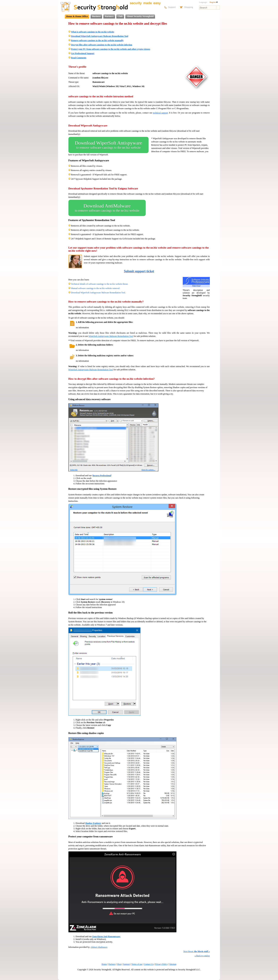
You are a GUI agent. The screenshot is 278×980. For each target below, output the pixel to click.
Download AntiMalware (107, 208)
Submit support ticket (139, 271)
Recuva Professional (102, 476)
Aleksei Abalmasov (99, 947)
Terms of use (137, 964)
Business (96, 16)
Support (126, 964)
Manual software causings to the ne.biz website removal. (96, 288)
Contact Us (149, 964)
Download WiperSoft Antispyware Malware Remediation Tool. (98, 293)
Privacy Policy (162, 964)
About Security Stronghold (140, 16)
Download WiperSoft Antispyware (108, 145)
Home (104, 964)
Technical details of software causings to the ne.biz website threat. (99, 284)
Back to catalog (202, 956)
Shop (119, 964)
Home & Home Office (77, 16)
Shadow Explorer (93, 823)
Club (120, 16)
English (214, 2)
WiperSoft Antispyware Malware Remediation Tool (111, 336)
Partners (109, 16)
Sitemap (173, 964)
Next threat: (196, 951)
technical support (160, 113)
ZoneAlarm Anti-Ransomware (106, 936)
